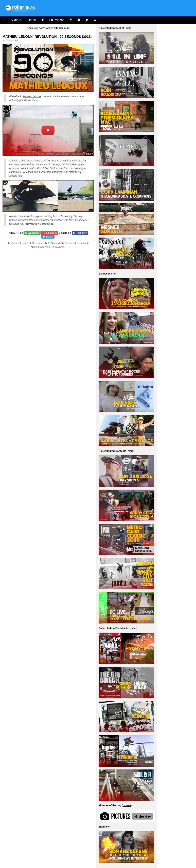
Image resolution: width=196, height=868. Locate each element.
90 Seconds (54, 243)
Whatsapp (33, 233)
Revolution (38, 243)
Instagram (51, 233)
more (129, 28)
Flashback (83, 243)
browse (127, 805)
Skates (31, 20)
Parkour (69, 243)
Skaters (16, 20)
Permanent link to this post (49, 247)
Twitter (49, 237)
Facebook (81, 233)
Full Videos (57, 20)
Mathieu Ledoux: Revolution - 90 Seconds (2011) (47, 37)
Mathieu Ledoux (32, 96)
